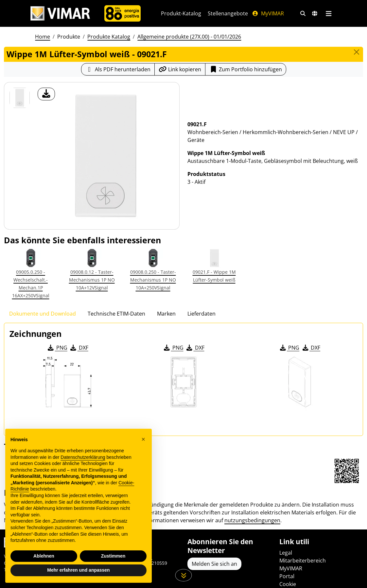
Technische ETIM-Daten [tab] (116, 314)
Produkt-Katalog (181, 13)
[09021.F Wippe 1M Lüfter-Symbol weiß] (20, 98)
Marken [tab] (166, 314)
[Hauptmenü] (329, 13)
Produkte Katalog (109, 37)
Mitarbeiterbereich (303, 561)
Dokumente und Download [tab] (43, 314)
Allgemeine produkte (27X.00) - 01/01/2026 (189, 37)
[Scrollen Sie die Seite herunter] (184, 575)
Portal (287, 576)
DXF (79, 348)
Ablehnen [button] (44, 556)
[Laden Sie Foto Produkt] (46, 94)
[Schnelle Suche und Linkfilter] (303, 13)
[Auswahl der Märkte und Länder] (315, 13)
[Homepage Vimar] (60, 14)
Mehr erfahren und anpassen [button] (78, 570)
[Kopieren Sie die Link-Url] (180, 69)
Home (43, 37)
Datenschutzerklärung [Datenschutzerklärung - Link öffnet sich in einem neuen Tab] (83, 457)
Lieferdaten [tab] (201, 314)
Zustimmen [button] (113, 556)
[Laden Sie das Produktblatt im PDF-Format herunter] (118, 69)
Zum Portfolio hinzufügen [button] (246, 69)
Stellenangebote (228, 13)
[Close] (357, 52)
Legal (286, 553)
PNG (57, 348)
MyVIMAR (268, 13)
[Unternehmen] (122, 13)
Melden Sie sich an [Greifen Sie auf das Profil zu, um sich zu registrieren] (214, 564)
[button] (143, 439)
